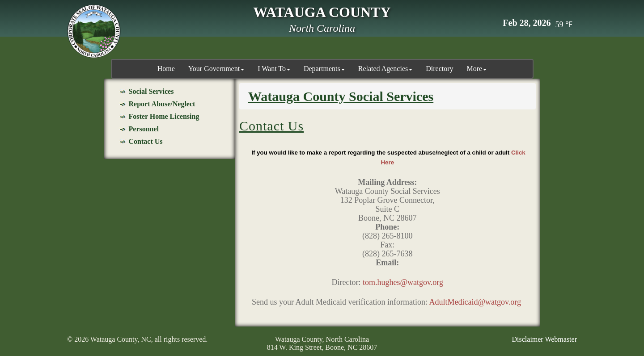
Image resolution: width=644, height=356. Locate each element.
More (477, 69)
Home (166, 69)
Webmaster (561, 339)
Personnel (144, 129)
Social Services (151, 91)
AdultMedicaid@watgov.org (475, 302)
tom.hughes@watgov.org (403, 282)
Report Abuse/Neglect (162, 104)
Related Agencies (386, 69)
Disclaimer (528, 339)
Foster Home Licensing (164, 116)
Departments (324, 69)
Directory (439, 69)
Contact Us (146, 141)
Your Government (216, 69)
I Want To (274, 69)
